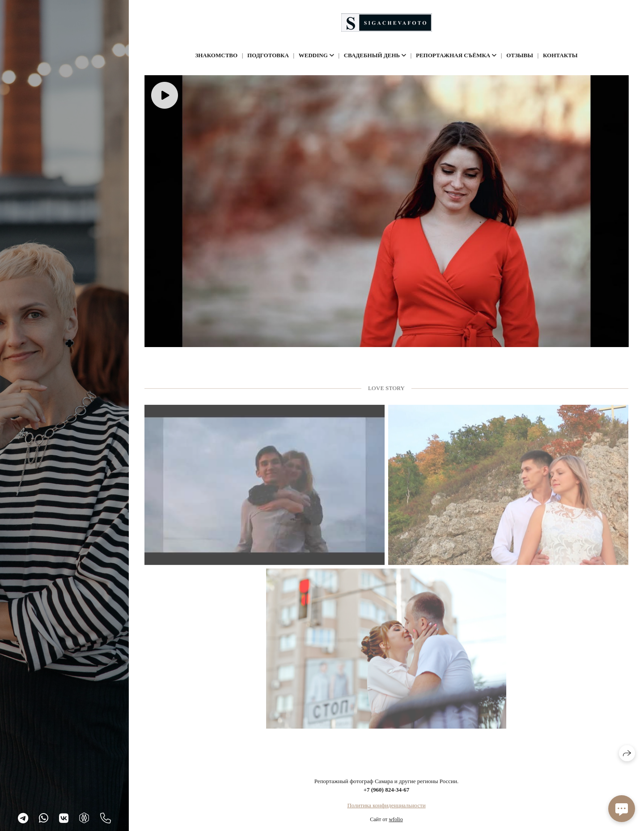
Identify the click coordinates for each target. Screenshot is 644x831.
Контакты (560, 55)
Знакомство (216, 55)
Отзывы (520, 55)
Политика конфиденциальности (386, 805)
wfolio (396, 819)
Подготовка (268, 55)
